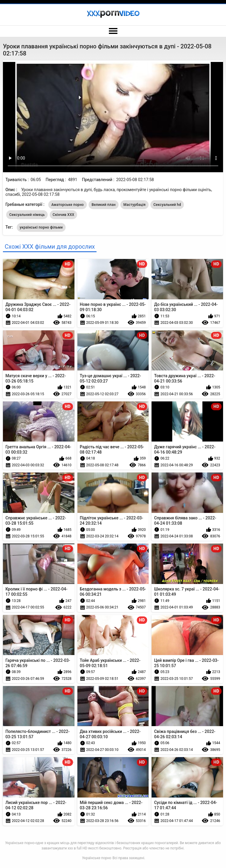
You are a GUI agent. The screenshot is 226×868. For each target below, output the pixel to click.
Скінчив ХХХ (64, 215)
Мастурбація (134, 205)
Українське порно (97, 858)
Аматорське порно (67, 205)
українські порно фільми (41, 227)
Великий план (104, 205)
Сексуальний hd (167, 205)
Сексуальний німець (27, 215)
